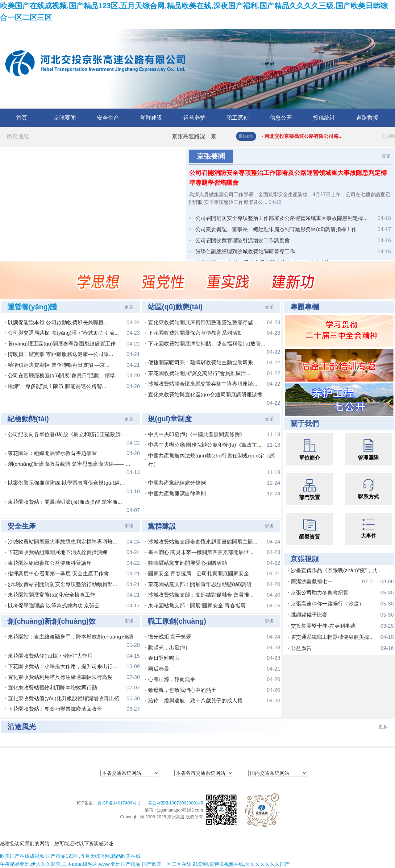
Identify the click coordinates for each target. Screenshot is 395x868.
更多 (386, 156)
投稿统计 (324, 118)
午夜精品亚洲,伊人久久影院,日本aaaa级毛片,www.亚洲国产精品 (70, 864)
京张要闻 (65, 118)
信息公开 (281, 118)
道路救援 (367, 118)
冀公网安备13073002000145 (175, 803)
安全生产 (108, 118)
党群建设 (151, 118)
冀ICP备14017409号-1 (119, 803)
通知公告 (246, 136)
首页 (22, 118)
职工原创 (238, 118)
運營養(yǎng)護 (32, 307)
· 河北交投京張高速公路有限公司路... (328, 136)
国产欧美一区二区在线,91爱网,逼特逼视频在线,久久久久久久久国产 (216, 864)
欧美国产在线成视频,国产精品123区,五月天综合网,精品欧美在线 (70, 856)
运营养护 (194, 118)
